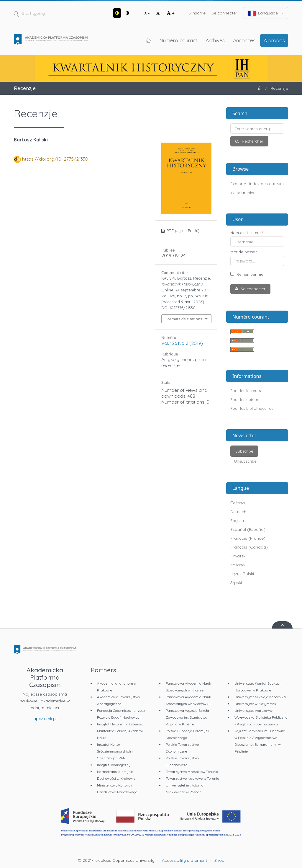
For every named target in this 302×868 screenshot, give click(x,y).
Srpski (236, 583)
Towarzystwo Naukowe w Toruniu (192, 778)
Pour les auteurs (245, 399)
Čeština (238, 503)
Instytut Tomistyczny (114, 765)
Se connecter (224, 13)
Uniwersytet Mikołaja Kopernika (260, 697)
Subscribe (244, 451)
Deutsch (238, 512)
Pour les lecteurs (246, 391)
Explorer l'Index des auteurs (257, 184)
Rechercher (252, 141)
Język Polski (242, 574)
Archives (215, 40)
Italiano (238, 565)
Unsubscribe (245, 461)
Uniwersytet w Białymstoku (256, 704)
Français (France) (248, 538)
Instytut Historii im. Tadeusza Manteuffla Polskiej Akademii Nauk (120, 731)
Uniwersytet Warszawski (255, 710)
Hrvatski (238, 556)
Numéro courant (178, 40)
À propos (274, 40)
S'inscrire (197, 13)
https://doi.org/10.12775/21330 (55, 159)
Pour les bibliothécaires (252, 408)
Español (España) (248, 529)
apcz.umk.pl (45, 719)
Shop (219, 860)
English (237, 521)
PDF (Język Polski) (183, 231)
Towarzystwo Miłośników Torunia (192, 772)
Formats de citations (184, 319)
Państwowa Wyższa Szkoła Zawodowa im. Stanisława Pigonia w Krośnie (187, 717)
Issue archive (243, 192)
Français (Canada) (249, 547)
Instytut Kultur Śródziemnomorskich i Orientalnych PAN (115, 751)
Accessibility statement (184, 860)
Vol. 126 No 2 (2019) (182, 343)
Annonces (244, 40)
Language (266, 13)
